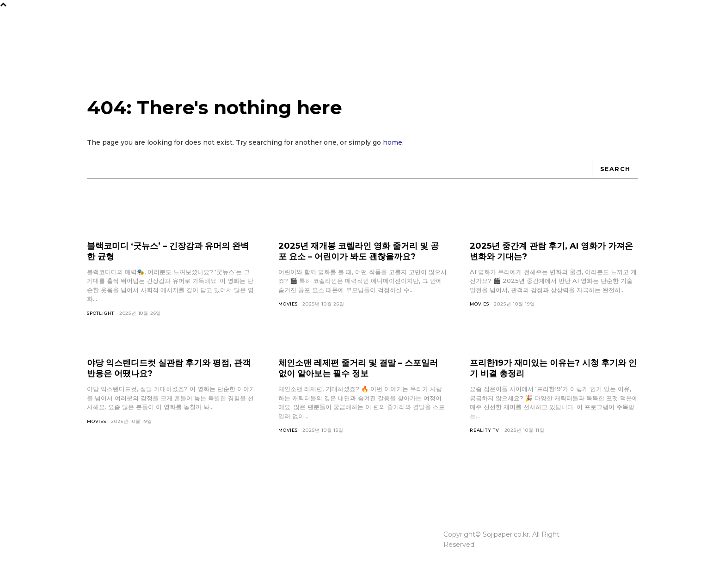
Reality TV (485, 436)
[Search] (614, 174)
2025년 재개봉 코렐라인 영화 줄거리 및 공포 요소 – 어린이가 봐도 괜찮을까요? (362, 256)
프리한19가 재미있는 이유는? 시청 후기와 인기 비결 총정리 (553, 374)
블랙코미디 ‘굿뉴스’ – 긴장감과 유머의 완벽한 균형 (167, 256)
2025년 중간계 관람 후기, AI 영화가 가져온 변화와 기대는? (552, 256)
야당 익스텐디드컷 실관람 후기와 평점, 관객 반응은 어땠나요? (168, 374)
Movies (289, 309)
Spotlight (101, 319)
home (393, 147)
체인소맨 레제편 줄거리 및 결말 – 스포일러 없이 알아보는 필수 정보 (358, 374)
